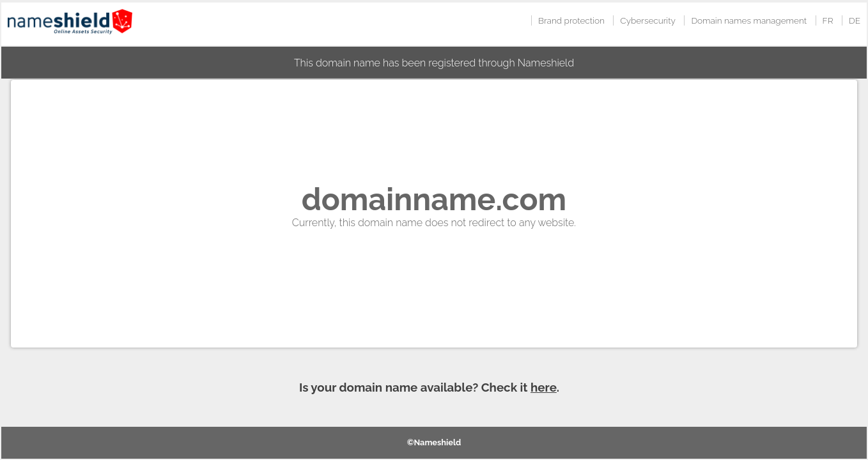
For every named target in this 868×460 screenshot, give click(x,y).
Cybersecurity (648, 20)
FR (828, 20)
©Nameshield (434, 442)
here (544, 387)
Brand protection (571, 20)
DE (855, 20)
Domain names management (749, 20)
